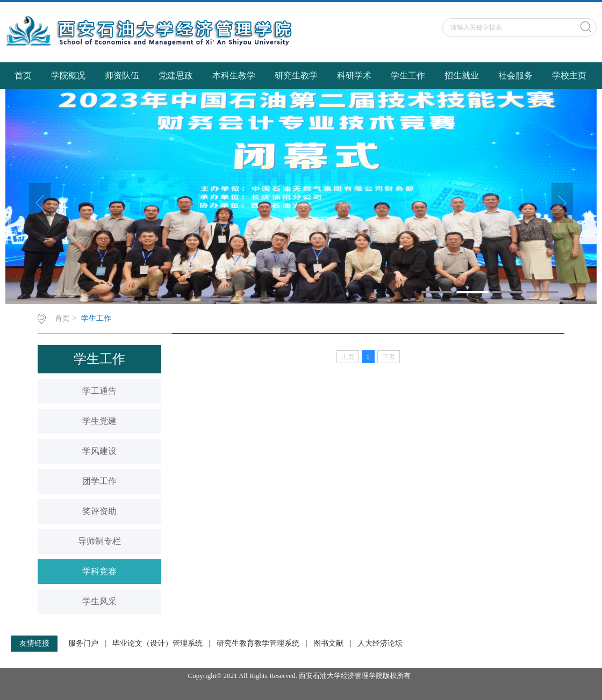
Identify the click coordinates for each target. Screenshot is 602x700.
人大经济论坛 (380, 644)
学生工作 (408, 75)
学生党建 (99, 421)
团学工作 (99, 481)
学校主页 (569, 75)
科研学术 (354, 75)
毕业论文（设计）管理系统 (157, 644)
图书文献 (328, 644)
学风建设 (99, 451)
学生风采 (99, 601)
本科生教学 (234, 75)
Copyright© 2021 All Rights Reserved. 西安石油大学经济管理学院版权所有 (301, 676)
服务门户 (83, 644)
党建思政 (176, 75)
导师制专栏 (99, 541)
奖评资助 (99, 511)
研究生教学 (296, 75)
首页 (23, 75)
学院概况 (68, 75)
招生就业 (462, 75)
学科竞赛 (99, 571)
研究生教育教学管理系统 (258, 644)
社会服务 (515, 75)
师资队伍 (122, 75)
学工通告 (99, 391)
